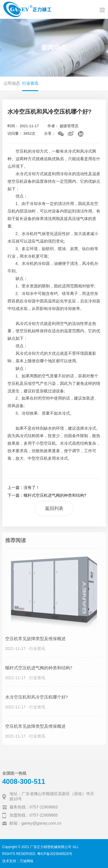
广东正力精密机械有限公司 (51, 847)
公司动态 (12, 83)
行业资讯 (30, 83)
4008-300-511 (24, 781)
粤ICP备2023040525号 (55, 854)
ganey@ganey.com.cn (41, 823)
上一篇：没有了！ (24, 488)
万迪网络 (26, 861)
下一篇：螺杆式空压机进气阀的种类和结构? (47, 496)
